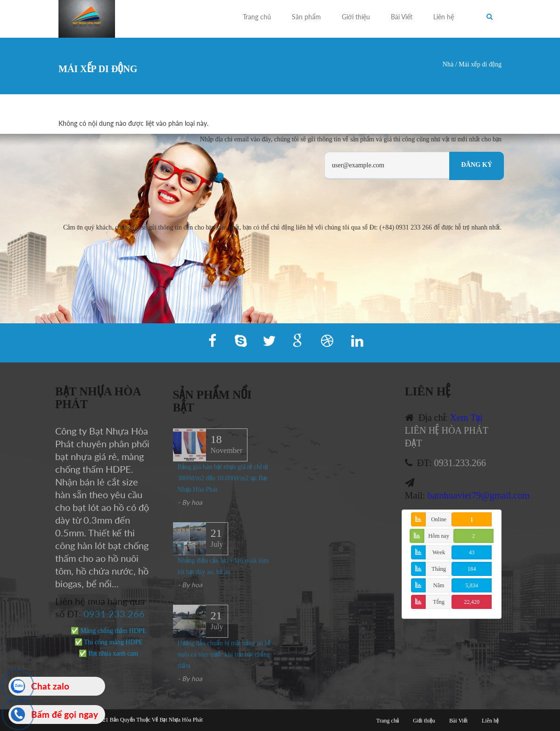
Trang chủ (257, 17)
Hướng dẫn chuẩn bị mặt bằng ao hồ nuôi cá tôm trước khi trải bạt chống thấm (224, 659)
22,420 (472, 602)
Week (439, 552)
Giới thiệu (356, 17)
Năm (439, 585)
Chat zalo (50, 686)
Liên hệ (444, 17)
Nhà (448, 64)
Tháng (439, 569)
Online (439, 519)
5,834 (472, 585)
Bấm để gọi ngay (65, 714)
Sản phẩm (306, 17)
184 (472, 569)
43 (472, 552)
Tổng (439, 602)
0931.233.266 (110, 614)
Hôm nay (439, 536)
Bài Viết (402, 17)
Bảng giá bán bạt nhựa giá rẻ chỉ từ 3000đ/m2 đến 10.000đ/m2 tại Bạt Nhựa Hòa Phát (223, 482)
